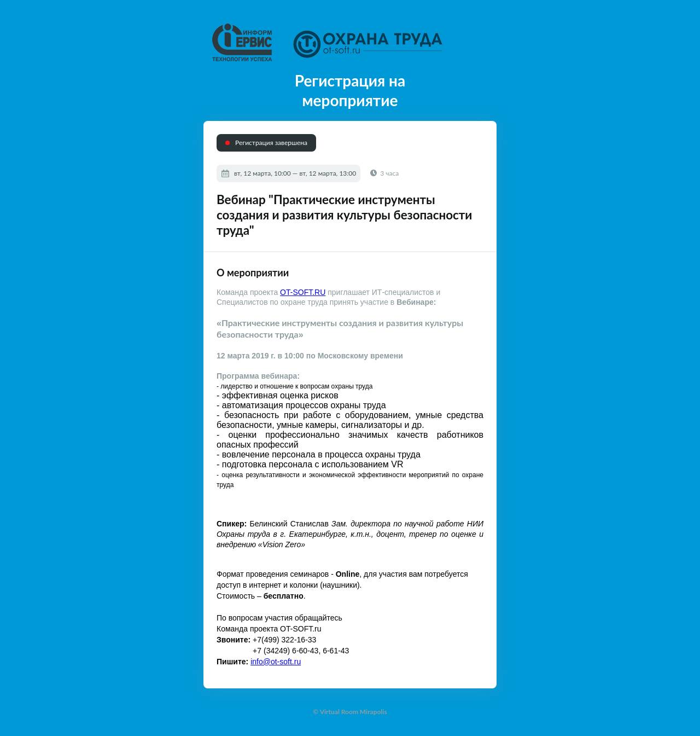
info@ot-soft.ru (276, 662)
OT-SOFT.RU (303, 292)
